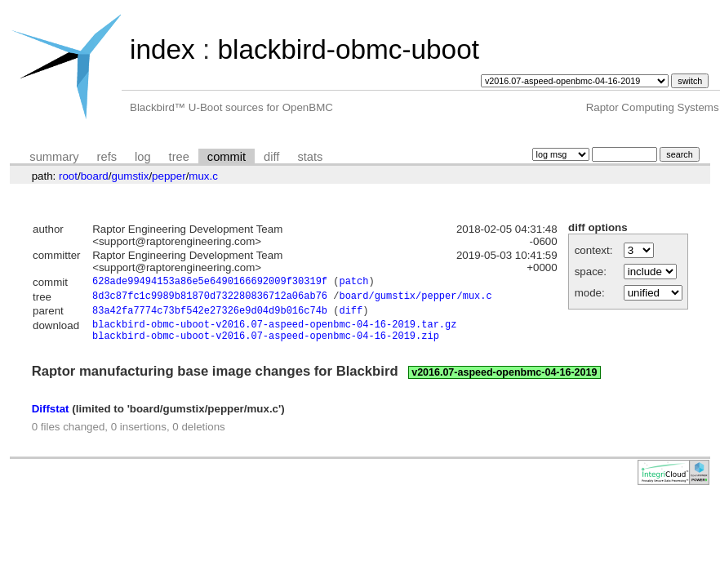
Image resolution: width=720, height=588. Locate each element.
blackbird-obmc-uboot (348, 49)
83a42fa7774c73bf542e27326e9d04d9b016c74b (210, 315)
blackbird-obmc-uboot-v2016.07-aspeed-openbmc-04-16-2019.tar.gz (274, 330)
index (162, 49)
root (68, 176)
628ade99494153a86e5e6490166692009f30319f (210, 283)
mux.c (203, 176)
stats (310, 157)
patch (353, 283)
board (95, 176)
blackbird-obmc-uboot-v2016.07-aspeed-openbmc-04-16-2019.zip (266, 344)
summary (54, 157)
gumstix (130, 176)
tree (179, 157)
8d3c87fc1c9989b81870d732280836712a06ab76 (210, 298)
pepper (169, 176)
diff (271, 157)
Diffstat (51, 418)
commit (227, 157)
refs (107, 157)
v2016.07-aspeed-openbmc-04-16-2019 (504, 381)
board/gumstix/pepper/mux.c (415, 298)
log (143, 157)
